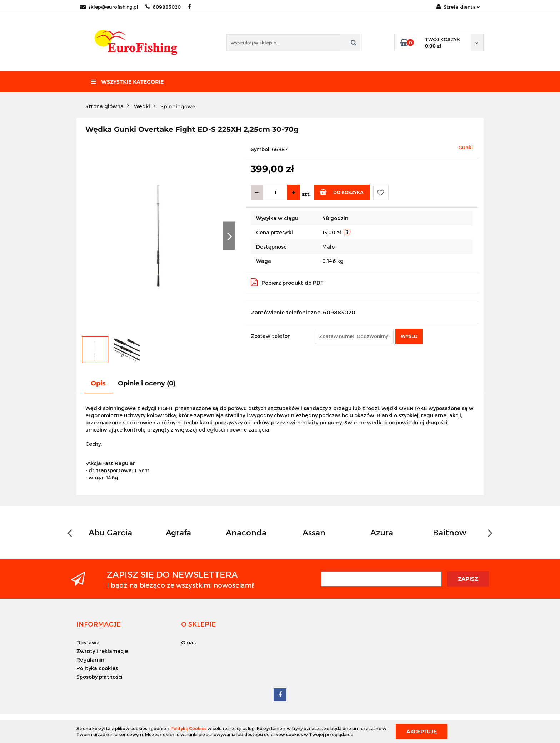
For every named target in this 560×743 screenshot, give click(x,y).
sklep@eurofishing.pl (109, 7)
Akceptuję (422, 731)
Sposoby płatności (99, 677)
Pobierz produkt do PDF (287, 282)
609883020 (163, 7)
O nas (188, 642)
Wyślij (409, 336)
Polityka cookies (97, 668)
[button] (99, 624)
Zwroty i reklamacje (102, 651)
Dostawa (88, 642)
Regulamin (90, 660)
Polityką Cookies (189, 728)
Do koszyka (341, 192)
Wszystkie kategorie (127, 82)
